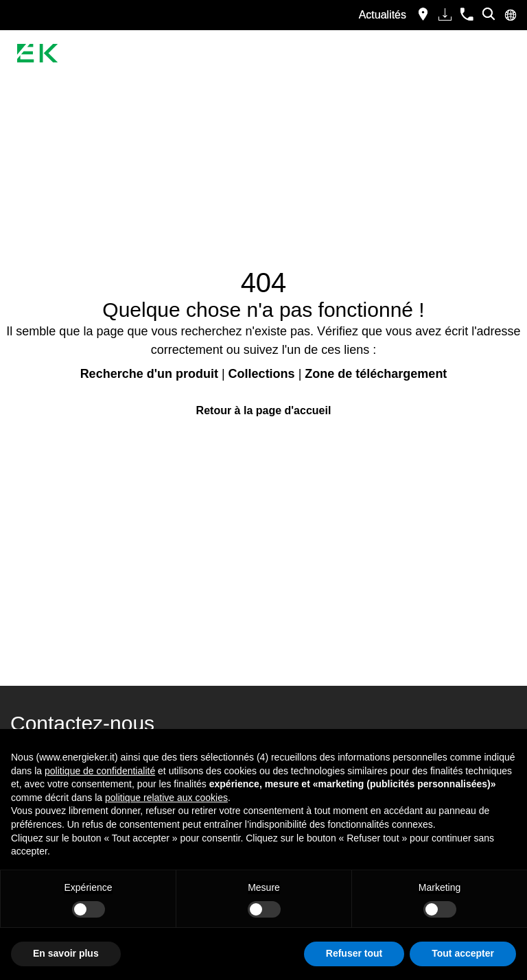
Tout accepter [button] (463, 953)
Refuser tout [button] (354, 953)
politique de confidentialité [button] (100, 771)
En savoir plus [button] (66, 953)
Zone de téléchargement (376, 374)
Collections (262, 374)
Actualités (383, 15)
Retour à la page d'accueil (264, 410)
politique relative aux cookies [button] (166, 798)
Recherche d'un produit (149, 374)
